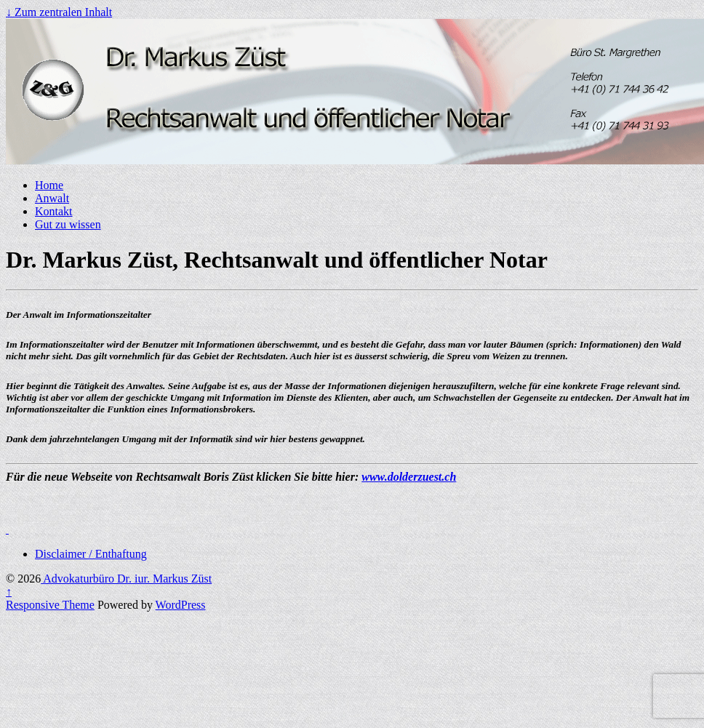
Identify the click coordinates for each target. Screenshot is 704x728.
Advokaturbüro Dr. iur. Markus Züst (126, 579)
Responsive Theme (50, 605)
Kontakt (54, 211)
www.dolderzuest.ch (409, 477)
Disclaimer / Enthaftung (91, 554)
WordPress (181, 605)
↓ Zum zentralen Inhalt (59, 12)
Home (49, 185)
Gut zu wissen (68, 224)
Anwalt (52, 198)
